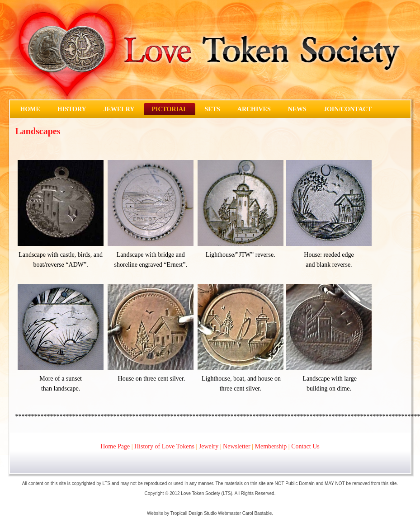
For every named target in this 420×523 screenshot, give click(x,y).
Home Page (115, 446)
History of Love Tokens (164, 446)
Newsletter (237, 446)
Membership (271, 446)
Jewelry (209, 446)
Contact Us (305, 446)
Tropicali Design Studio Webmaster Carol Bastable (221, 513)
